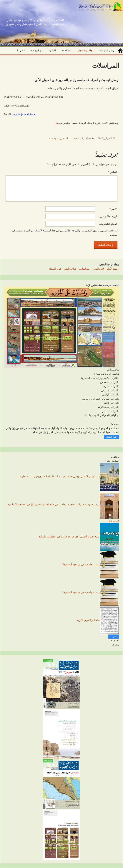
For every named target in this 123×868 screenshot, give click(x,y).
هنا (57, 123)
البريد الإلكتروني (108, 216)
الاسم (114, 209)
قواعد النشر (70, 269)
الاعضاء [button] (115, 641)
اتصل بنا (21, 51)
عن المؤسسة (37, 51)
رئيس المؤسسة (107, 51)
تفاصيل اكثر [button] (113, 370)
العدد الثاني (99, 269)
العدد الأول (113, 269)
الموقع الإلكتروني (108, 224)
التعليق (113, 172)
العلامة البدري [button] (112, 461)
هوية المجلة (55, 269)
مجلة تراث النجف (85, 51)
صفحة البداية (120, 51)
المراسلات (85, 269)
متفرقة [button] (115, 645)
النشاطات (66, 51)
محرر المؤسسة (58, 138)
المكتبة (52, 51)
